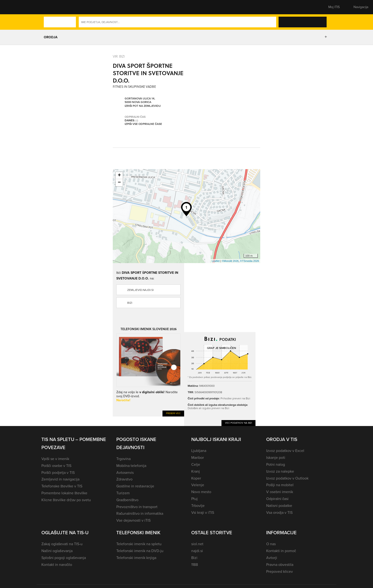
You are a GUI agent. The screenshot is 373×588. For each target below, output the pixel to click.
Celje (196, 464)
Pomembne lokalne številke (64, 493)
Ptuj (194, 499)
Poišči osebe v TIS (56, 466)
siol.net (197, 544)
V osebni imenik (280, 492)
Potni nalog (276, 464)
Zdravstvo (124, 479)
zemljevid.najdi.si (140, 290)
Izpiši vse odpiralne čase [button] (143, 124)
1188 (195, 565)
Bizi (130, 303)
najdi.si (197, 551)
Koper (196, 478)
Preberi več (173, 413)
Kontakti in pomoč (281, 551)
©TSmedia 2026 (250, 261)
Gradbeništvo (127, 500)
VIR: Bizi (119, 56)
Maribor (198, 458)
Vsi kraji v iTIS (203, 512)
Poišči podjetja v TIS (58, 473)
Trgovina (123, 459)
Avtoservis (125, 473)
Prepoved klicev (280, 571)
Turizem (123, 493)
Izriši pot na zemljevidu (143, 106)
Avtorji (272, 558)
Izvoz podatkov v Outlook (287, 478)
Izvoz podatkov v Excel (285, 451)
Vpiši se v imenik (55, 459)
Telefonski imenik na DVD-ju (140, 551)
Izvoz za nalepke (280, 471)
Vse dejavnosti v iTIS (133, 520)
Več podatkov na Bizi (238, 423)
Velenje (198, 485)
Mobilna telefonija (131, 466)
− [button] (119, 183)
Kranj (196, 471)
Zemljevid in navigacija (60, 479)
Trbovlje (198, 506)
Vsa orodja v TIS (279, 512)
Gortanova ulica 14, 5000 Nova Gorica (140, 100)
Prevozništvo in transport (137, 507)
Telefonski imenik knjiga (136, 558)
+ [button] (119, 176)
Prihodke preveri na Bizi (235, 398)
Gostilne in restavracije (135, 486)
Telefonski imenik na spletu (139, 544)
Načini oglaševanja (57, 551)
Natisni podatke (279, 506)
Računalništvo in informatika (140, 513)
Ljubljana (199, 451)
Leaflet (216, 261)
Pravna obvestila (280, 565)
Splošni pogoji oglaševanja (64, 558)
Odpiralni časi (277, 499)
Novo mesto (201, 492)
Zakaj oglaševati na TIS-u (62, 544)
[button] (50, 7)
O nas (271, 544)
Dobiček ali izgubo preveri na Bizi (209, 408)
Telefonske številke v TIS (62, 486)
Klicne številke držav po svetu (66, 500)
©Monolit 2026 (230, 261)
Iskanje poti (276, 458)
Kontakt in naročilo (57, 565)
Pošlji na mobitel (280, 485)
